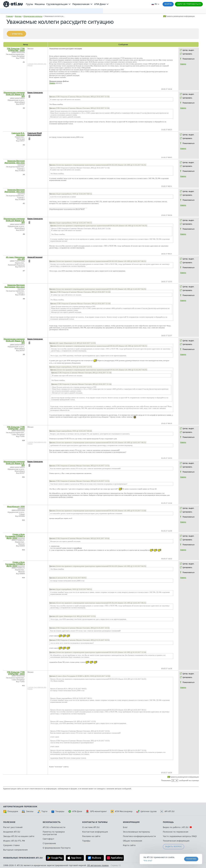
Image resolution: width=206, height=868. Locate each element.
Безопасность (52, 822)
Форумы (18, 16)
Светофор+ (49, 839)
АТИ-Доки (75, 811)
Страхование (49, 843)
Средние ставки (11, 845)
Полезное (9, 822)
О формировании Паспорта (57, 848)
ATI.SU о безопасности (54, 827)
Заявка (52, 83)
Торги (42, 811)
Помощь (168, 822)
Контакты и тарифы (95, 822)
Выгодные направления (15, 850)
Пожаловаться (188, 59)
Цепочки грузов (146, 811)
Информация (131, 822)
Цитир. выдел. (188, 50)
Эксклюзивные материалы (136, 832)
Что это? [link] (148, 861)
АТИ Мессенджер (122, 811)
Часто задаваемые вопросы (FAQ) (180, 836)
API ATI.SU (167, 811)
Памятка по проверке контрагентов (54, 833)
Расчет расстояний (13, 827)
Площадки (11, 811)
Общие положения (132, 841)
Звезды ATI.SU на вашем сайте (19, 836)
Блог (125, 827)
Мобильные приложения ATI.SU (23, 858)
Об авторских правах (98, 865)
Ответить (17, 34)
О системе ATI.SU (91, 827)
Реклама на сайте (91, 836)
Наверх (183, 64)
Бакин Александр (35, 93)
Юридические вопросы (33, 16)
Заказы (28, 811)
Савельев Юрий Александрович (35, 134)
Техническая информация (176, 841)
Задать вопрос (173, 847)
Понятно (191, 859)
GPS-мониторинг (96, 811)
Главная (9, 16)
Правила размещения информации (180, 16)
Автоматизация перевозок (20, 807)
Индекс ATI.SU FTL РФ (14, 841)
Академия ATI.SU (12, 832)
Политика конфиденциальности (139, 836)
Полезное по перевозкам (176, 832)
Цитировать (187, 54)
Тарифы (86, 841)
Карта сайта (129, 845)
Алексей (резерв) (35, 257)
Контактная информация (95, 832)
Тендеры (58, 811)
